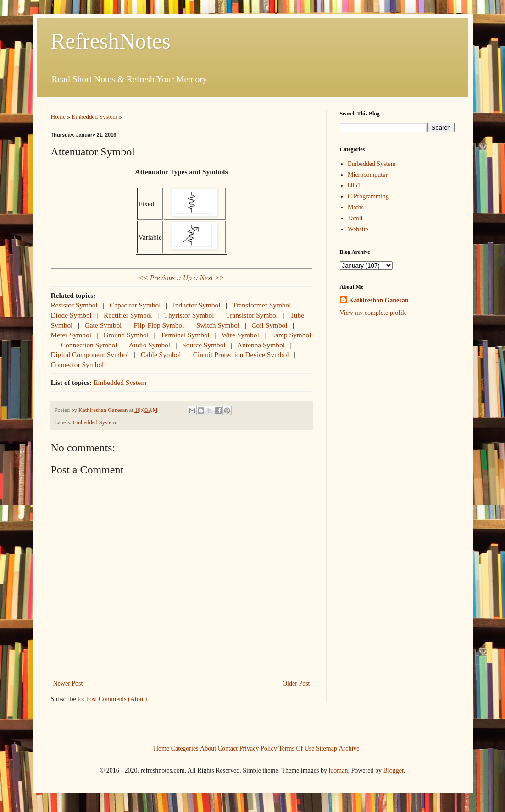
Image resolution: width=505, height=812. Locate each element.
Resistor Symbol (74, 305)
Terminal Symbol (185, 335)
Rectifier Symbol (128, 315)
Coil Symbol (269, 325)
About (208, 748)
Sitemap (327, 748)
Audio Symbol (150, 345)
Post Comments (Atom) (117, 699)
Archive (349, 748)
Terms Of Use (296, 748)
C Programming (368, 196)
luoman (338, 771)
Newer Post (68, 683)
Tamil (355, 218)
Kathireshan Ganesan (379, 300)
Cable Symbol (161, 354)
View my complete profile (374, 313)
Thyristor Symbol (189, 315)
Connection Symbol (89, 345)
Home (58, 117)
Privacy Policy (258, 748)
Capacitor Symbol (135, 305)
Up (187, 277)
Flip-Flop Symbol (159, 325)
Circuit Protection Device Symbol (241, 354)
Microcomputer (368, 175)
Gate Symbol (103, 325)
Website (358, 229)
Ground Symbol (126, 335)
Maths (356, 207)
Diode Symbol (71, 315)
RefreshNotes (111, 41)
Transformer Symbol (261, 305)
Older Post (296, 683)
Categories (185, 748)
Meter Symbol (71, 335)
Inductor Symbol (197, 305)
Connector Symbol (78, 365)
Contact (228, 748)
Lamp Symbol (291, 335)
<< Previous (157, 277)
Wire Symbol (240, 335)
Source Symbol (204, 345)
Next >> (212, 277)
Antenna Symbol (261, 345)
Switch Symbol (218, 325)
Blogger (393, 771)
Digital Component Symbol (90, 354)
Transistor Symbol (252, 315)
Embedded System (94, 117)
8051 (354, 185)
